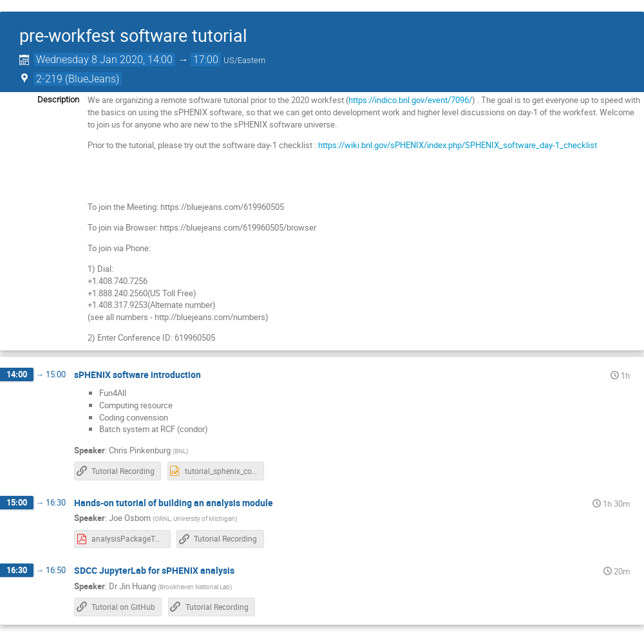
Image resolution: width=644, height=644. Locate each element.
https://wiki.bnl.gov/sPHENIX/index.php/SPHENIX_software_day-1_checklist (458, 145)
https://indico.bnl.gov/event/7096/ (410, 100)
